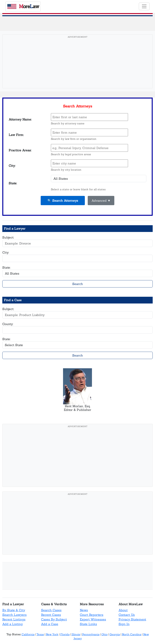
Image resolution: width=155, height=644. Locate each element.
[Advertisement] (77, 67)
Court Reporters (92, 615)
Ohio (104, 634)
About (123, 610)
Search (78, 284)
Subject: (8, 237)
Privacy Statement (132, 619)
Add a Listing (13, 624)
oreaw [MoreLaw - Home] (23, 6)
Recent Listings (14, 619)
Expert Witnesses (93, 619)
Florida (65, 634)
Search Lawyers (14, 615)
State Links (88, 624)
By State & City (14, 610)
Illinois (76, 634)
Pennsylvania (91, 634)
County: (8, 324)
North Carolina (132, 634)
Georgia (115, 634)
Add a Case (50, 624)
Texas (40, 634)
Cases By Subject (54, 619)
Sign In (124, 624)
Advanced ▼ (101, 201)
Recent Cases (51, 615)
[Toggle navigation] (144, 6)
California (28, 634)
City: (6, 252)
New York (52, 634)
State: (6, 267)
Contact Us (127, 615)
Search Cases (51, 610)
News (84, 610)
